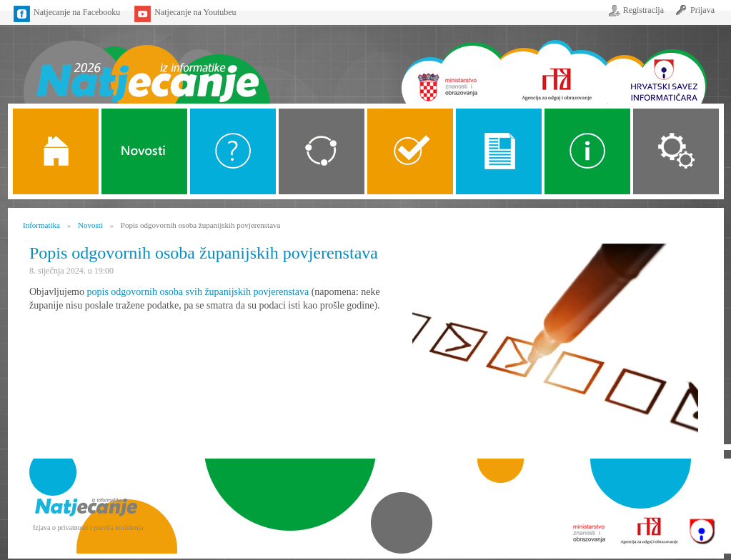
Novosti (144, 151)
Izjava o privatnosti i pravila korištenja (88, 527)
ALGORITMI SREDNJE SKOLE (410, 151)
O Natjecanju (233, 151)
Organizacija (676, 151)
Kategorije (322, 151)
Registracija (643, 10)
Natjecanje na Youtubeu (195, 12)
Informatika (41, 225)
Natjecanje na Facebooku (77, 12)
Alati (587, 151)
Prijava (702, 10)
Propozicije (499, 151)
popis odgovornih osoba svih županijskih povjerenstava (198, 292)
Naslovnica (146, 62)
